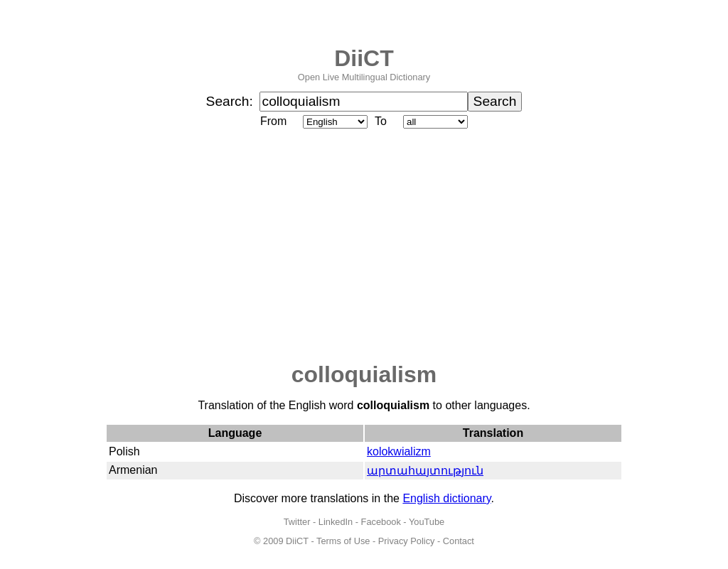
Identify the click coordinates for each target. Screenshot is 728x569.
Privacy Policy (407, 541)
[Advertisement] (364, 246)
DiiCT (364, 58)
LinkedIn (336, 522)
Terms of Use (343, 541)
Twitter (297, 522)
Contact (459, 541)
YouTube (427, 522)
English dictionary (446, 498)
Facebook (381, 522)
